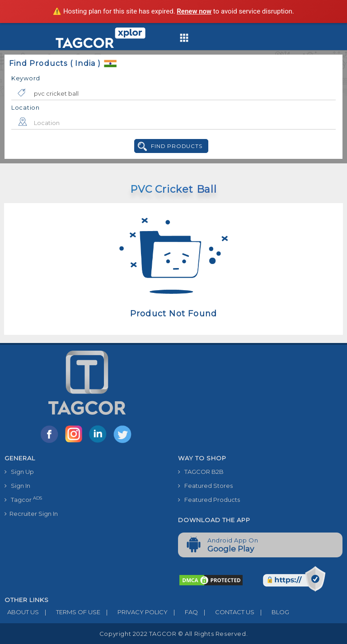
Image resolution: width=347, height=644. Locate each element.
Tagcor (23, 499)
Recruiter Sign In (31, 514)
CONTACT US (226, 612)
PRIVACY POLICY (134, 612)
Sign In (17, 486)
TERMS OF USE (70, 612)
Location (26, 107)
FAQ (183, 612)
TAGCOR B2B (201, 472)
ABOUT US (22, 612)
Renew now (194, 11)
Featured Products (209, 500)
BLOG (272, 612)
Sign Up (19, 472)
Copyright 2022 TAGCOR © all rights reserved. (173, 634)
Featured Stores (205, 486)
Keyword (26, 78)
